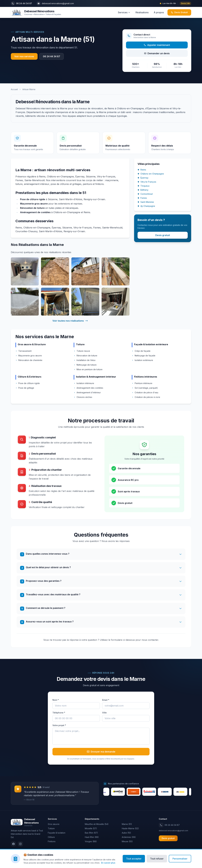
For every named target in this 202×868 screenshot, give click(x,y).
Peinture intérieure (142, 383)
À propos (159, 12)
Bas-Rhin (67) (91, 833)
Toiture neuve (82, 351)
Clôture (51, 837)
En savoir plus (108, 863)
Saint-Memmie (146, 202)
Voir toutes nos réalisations (70, 321)
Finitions (52, 842)
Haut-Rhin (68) (92, 837)
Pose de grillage (25, 388)
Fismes (142, 198)
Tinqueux (144, 186)
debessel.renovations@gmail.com (173, 831)
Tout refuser (157, 859)
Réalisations (142, 12)
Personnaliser (180, 859)
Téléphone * (59, 713)
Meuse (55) (127, 842)
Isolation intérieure (84, 383)
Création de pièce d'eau (145, 392)
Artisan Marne (29, 89)
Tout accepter (134, 859)
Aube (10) (126, 833)
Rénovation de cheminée (29, 360)
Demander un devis (157, 53)
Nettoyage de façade (144, 356)
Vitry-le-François (147, 182)
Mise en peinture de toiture (88, 369)
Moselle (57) (91, 829)
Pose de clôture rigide (28, 383)
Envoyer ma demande (101, 752)
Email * (106, 700)
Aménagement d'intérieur (87, 392)
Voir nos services (24, 56)
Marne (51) (127, 824)
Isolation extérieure (142, 360)
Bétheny (143, 190)
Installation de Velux (85, 360)
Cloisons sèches (83, 397)
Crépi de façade (141, 351)
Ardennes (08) (129, 837)
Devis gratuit (163, 235)
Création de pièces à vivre (146, 397)
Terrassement (23, 351)
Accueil (14, 89)
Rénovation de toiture (85, 356)
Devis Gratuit (179, 12)
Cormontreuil (145, 194)
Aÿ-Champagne (146, 206)
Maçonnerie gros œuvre (29, 356)
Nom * (56, 700)
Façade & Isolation (57, 833)
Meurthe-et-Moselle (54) (97, 824)
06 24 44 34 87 (52, 56)
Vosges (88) (91, 842)
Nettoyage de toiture (85, 365)
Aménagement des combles (88, 388)
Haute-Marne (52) (130, 829)
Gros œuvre (54, 824)
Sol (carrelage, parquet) (145, 388)
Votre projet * (59, 725)
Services (124, 12)
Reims (142, 170)
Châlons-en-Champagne (151, 174)
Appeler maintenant (157, 45)
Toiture (51, 829)
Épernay (143, 178)
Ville (104, 713)
